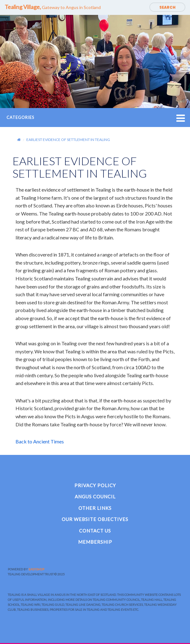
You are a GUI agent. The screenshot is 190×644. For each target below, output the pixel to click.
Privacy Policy (95, 485)
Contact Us (95, 531)
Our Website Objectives (95, 519)
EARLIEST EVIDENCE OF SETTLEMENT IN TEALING (68, 140)
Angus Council (95, 497)
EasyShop (36, 569)
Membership (95, 542)
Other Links (95, 508)
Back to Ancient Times (40, 441)
